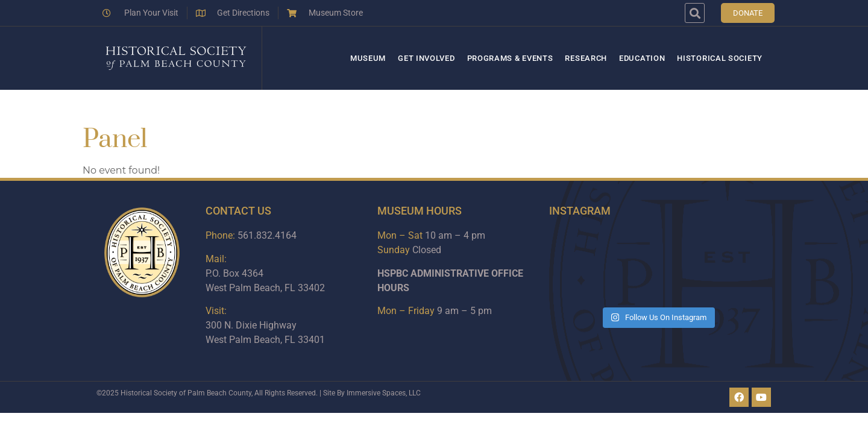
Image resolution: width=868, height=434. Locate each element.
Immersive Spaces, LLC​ (384, 393)
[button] (695, 13)
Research (586, 58)
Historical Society (720, 58)
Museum (368, 58)
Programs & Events (510, 58)
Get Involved (426, 58)
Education (642, 58)
